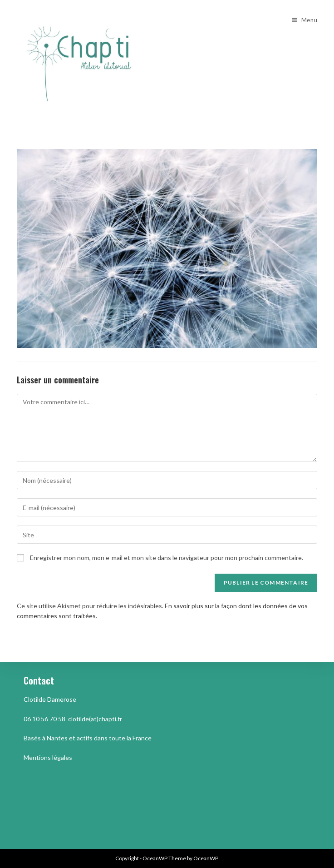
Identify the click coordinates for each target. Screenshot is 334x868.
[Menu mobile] (305, 20)
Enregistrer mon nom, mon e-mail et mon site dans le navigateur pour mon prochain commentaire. (167, 558)
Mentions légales (48, 757)
